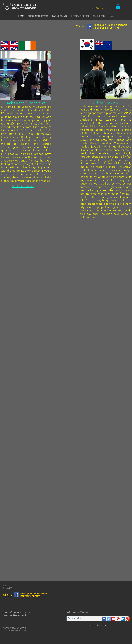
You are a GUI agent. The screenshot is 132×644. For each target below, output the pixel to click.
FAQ (5, 585)
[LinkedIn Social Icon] (123, 619)
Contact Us (8, 588)
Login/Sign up (97, 8)
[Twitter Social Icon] (109, 619)
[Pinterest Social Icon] (118, 619)
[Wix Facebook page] (104, 619)
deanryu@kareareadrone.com (17, 612)
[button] (118, 7)
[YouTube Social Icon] (113, 619)
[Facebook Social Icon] (89, 26)
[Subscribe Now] (98, 625)
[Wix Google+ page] (128, 619)
